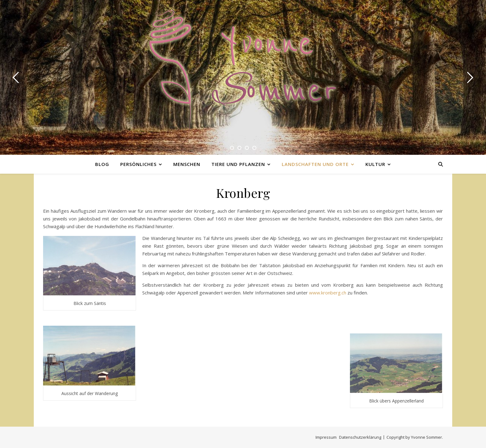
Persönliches (138, 164)
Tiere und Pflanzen (238, 164)
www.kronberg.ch (328, 293)
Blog (102, 164)
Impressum (326, 437)
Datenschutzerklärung (360, 437)
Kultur (375, 164)
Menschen (187, 164)
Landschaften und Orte (315, 164)
